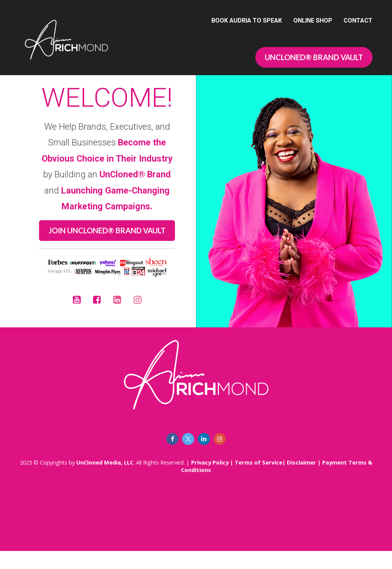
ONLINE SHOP (313, 20)
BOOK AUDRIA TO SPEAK (247, 20)
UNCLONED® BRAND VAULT (314, 57)
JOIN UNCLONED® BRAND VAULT (107, 239)
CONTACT (358, 20)
